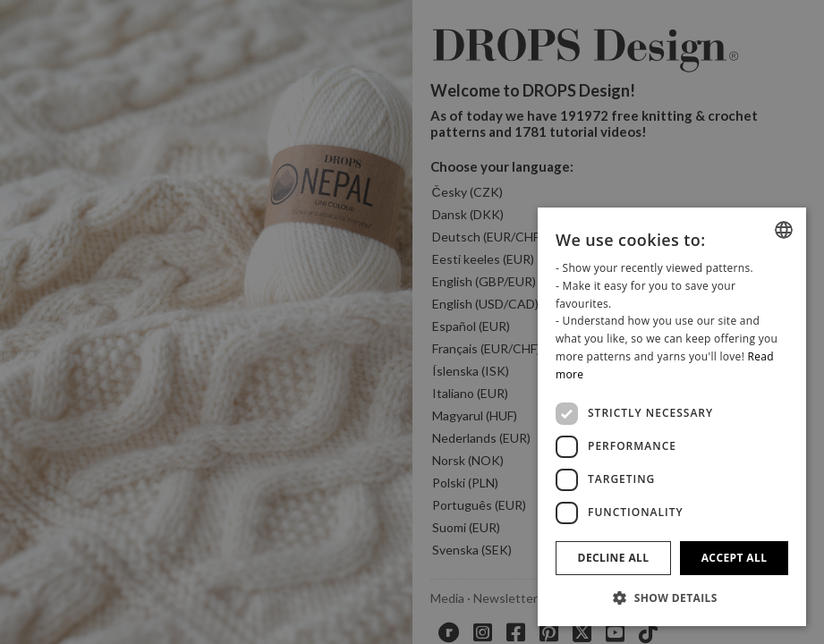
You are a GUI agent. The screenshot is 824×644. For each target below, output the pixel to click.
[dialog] (672, 417)
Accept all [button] (735, 558)
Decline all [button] (614, 558)
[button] (672, 597)
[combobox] (784, 230)
